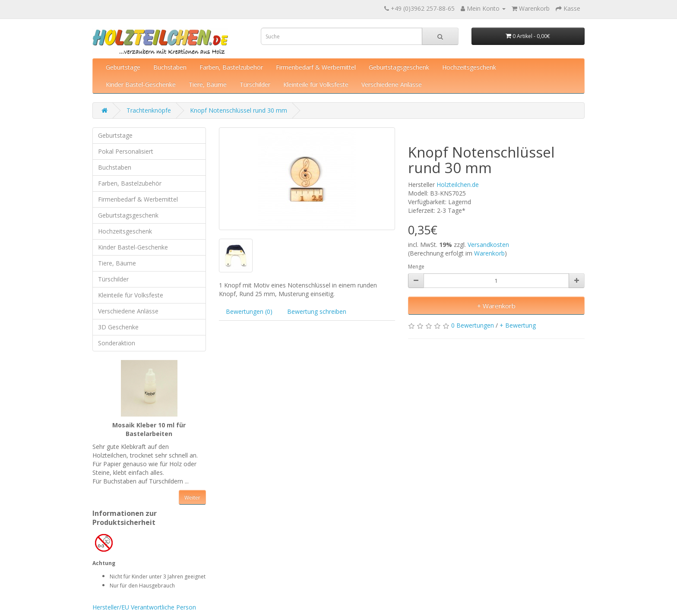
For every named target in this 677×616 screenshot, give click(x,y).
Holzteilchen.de (458, 185)
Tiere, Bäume (208, 84)
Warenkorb (489, 253)
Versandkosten (488, 245)
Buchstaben (170, 67)
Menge (416, 267)
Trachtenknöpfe (149, 110)
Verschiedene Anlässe (392, 84)
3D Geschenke (118, 327)
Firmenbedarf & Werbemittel (316, 67)
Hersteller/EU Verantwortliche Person (144, 607)
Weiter (192, 498)
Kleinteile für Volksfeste (316, 84)
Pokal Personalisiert (126, 151)
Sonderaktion (117, 343)
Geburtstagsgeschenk (399, 67)
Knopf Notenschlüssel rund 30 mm (239, 110)
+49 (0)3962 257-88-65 (423, 8)
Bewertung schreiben (317, 311)
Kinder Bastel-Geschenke (141, 84)
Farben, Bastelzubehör (231, 67)
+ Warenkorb (496, 306)
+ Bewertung (518, 325)
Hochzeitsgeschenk (469, 67)
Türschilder (255, 84)
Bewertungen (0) (249, 311)
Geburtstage (123, 67)
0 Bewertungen (473, 325)
